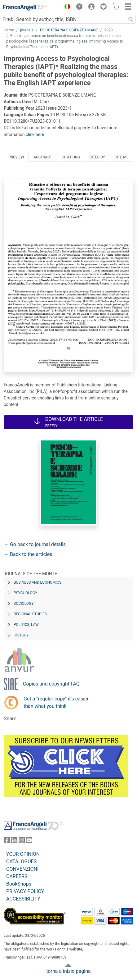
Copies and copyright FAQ (51, 684)
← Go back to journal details (35, 544)
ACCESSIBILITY (23, 899)
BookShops (19, 884)
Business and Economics (38, 582)
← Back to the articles (28, 554)
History (21, 635)
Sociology (24, 604)
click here (35, 134)
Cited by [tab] (97, 157)
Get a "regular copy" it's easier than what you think (56, 702)
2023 (109, 30)
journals (27, 30)
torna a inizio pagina (68, 971)
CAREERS (17, 876)
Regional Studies (30, 614)
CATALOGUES (21, 861)
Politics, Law (26, 625)
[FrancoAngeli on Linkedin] (14, 842)
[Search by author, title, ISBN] (70, 19)
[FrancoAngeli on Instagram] (22, 842)
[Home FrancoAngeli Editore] (25, 7)
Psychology (25, 593)
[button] (66, 7)
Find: (8, 19)
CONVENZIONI (22, 869)
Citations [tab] (71, 157)
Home (9, 30)
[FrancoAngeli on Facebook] (7, 842)
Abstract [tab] (43, 157)
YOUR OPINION (23, 854)
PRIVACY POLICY (25, 891)
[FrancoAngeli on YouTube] (29, 842)
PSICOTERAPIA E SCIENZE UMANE (69, 30)
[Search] (131, 19)
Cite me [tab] (121, 157)
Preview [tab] (16, 157)
